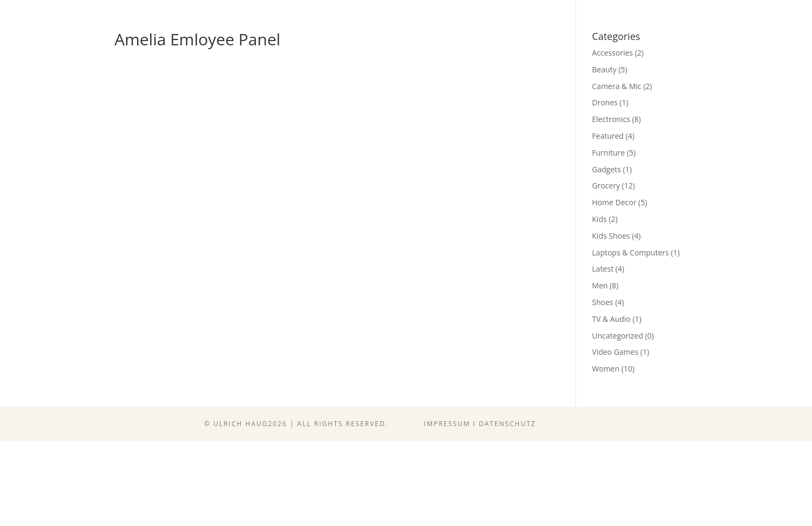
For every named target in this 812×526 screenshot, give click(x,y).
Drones (605, 102)
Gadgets (607, 169)
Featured (608, 136)
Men (600, 285)
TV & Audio (612, 319)
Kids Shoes (611, 236)
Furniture (609, 153)
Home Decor (614, 202)
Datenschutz (507, 424)
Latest (603, 269)
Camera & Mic (617, 86)
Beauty (604, 69)
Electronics (611, 119)
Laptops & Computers (631, 252)
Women (606, 369)
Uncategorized (618, 336)
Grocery (606, 186)
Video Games (615, 352)
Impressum (447, 424)
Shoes (603, 302)
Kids (600, 219)
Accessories (613, 53)
